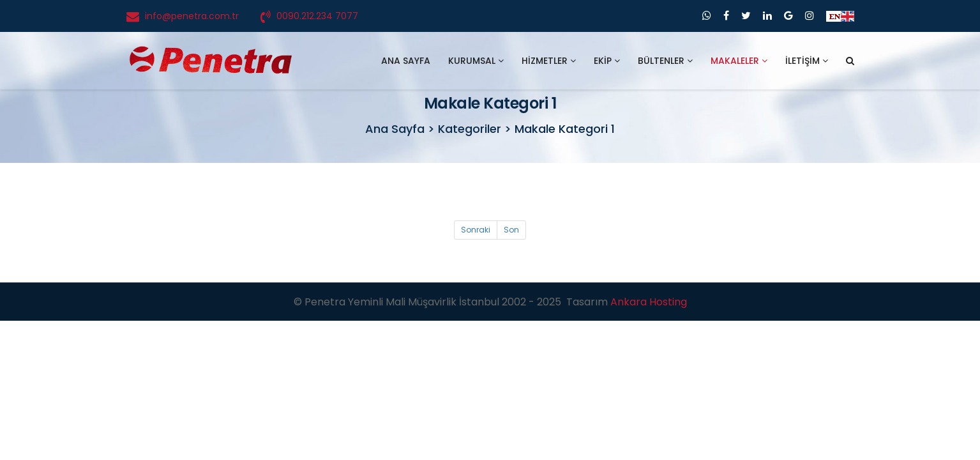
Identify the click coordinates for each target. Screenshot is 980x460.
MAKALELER (739, 61)
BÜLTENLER (665, 61)
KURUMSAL (476, 61)
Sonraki (476, 230)
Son (511, 230)
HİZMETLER (549, 61)
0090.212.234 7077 (317, 16)
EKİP (607, 61)
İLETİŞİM (807, 61)
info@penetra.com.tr (192, 16)
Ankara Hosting (649, 302)
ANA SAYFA (406, 61)
